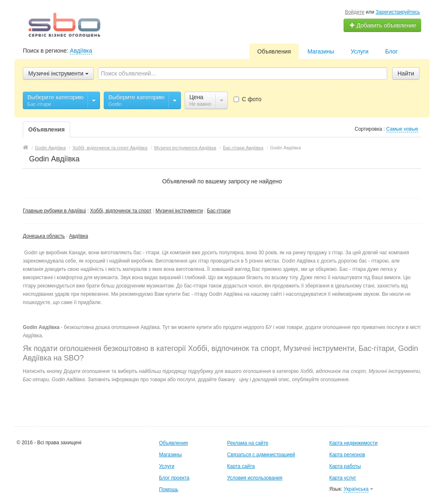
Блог (391, 51)
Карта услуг (343, 478)
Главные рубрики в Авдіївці (54, 211)
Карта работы (345, 466)
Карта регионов (347, 455)
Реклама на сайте (248, 443)
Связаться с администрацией (261, 455)
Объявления (274, 51)
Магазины (321, 51)
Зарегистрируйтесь (398, 12)
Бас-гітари (219, 211)
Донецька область (44, 236)
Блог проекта (174, 478)
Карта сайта (241, 466)
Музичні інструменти (179, 211)
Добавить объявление (383, 25)
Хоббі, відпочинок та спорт (121, 211)
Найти (406, 73)
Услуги (360, 51)
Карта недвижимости (353, 443)
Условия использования (255, 478)
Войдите (355, 12)
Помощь (168, 489)
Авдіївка (81, 51)
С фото (248, 99)
